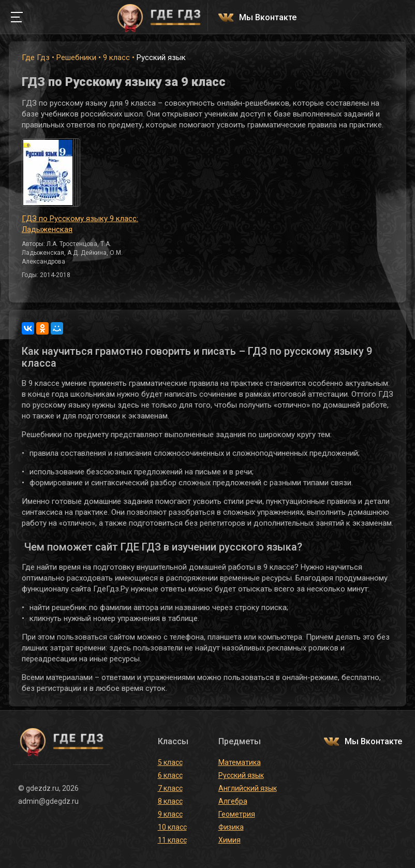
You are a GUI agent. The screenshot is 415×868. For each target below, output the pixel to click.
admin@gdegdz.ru (48, 801)
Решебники (76, 57)
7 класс (170, 788)
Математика (240, 762)
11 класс (172, 840)
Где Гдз (36, 57)
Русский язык (241, 775)
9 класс (116, 57)
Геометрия (237, 814)
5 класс (170, 762)
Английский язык (248, 788)
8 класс (170, 801)
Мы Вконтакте (268, 18)
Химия (229, 840)
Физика (231, 827)
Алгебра (233, 801)
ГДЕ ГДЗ (159, 17)
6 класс (170, 775)
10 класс (172, 827)
